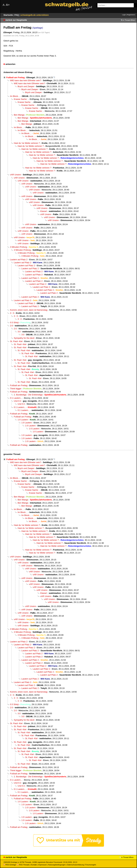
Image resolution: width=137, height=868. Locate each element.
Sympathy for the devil (24, 338)
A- (4, 5)
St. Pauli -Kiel (16, 341)
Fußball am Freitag (19, 385)
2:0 (11, 326)
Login (124, 15)
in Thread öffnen (129, 20)
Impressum (43, 865)
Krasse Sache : (21, 99)
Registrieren (131, 15)
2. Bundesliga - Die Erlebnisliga (28, 395)
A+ (8, 5)
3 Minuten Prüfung (18, 247)
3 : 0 (12, 313)
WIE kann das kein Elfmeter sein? (26, 80)
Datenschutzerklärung (75, 865)
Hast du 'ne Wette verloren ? (27, 143)
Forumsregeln (91, 865)
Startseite (8, 15)
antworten (10, 64)
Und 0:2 (17, 401)
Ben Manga (19, 115)
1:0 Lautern (23, 420)
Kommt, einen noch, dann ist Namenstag (29, 310)
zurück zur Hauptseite (16, 20)
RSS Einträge (10, 865)
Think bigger (16, 389)
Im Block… (15, 96)
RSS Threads (23, 865)
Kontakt (34, 865)
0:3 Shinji (14, 322)
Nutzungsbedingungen (57, 865)
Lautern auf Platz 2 (19, 260)
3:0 (19, 332)
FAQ (17, 15)
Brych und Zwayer (26, 86)
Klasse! (44, 211)
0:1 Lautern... (16, 398)
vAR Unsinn (15, 175)
